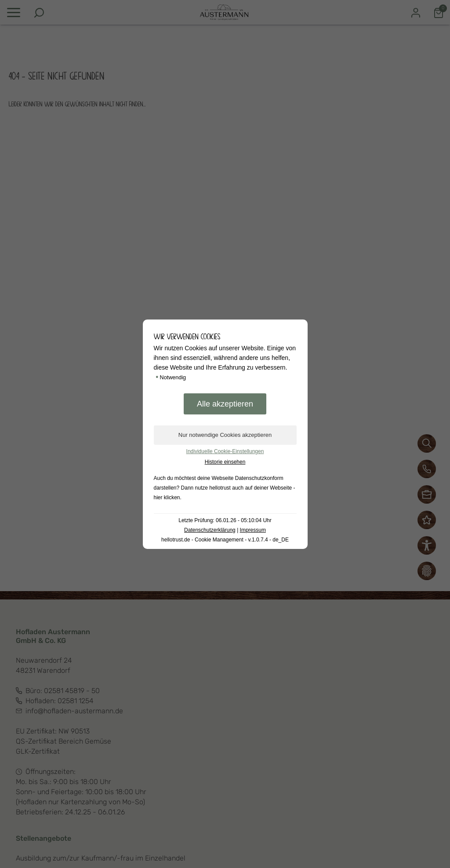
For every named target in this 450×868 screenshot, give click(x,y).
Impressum (253, 530)
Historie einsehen (225, 462)
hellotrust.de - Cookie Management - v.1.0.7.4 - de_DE (225, 540)
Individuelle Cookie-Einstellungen (225, 451)
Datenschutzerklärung (210, 530)
